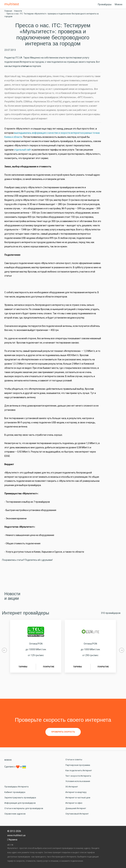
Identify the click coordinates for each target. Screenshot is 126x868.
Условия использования (78, 781)
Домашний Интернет (76, 808)
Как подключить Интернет (79, 770)
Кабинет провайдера (15, 792)
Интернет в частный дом (78, 798)
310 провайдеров (111, 613)
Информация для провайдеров (20, 803)
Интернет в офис (74, 803)
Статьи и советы (74, 760)
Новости (18, 11)
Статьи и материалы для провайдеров (24, 808)
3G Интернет (72, 787)
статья (25, 66)
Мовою (119, 4)
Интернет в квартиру (76, 792)
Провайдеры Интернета (16, 787)
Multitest (13, 4)
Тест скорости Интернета (78, 776)
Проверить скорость (63, 732)
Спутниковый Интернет (77, 814)
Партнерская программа (78, 765)
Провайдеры (105, 4)
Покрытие (49, 667)
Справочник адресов (15, 814)
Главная (8, 11)
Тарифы (23, 667)
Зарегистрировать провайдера (20, 798)
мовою (8, 760)
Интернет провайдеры (26, 613)
